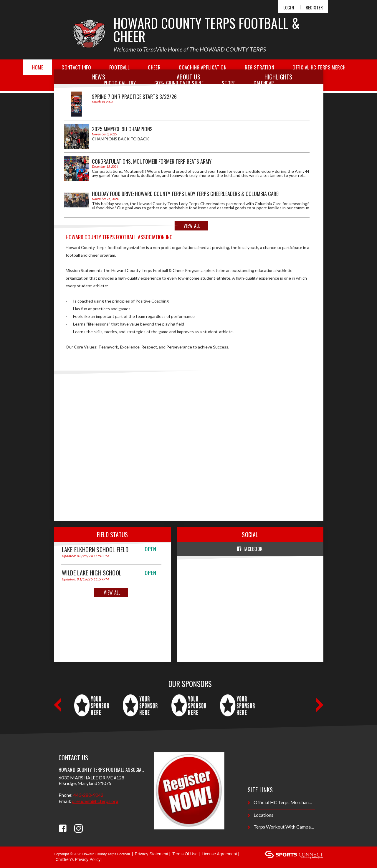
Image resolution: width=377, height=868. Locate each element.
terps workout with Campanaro (281, 827)
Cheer (154, 67)
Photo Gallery (120, 83)
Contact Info (76, 67)
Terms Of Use (185, 854)
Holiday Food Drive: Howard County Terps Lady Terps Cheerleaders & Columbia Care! (186, 194)
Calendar (264, 83)
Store (229, 83)
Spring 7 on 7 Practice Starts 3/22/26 (134, 97)
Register (314, 8)
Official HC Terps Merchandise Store (281, 803)
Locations (261, 815)
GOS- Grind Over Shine (179, 83)
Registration (259, 67)
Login (289, 8)
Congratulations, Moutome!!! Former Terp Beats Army (152, 161)
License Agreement (219, 854)
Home (38, 67)
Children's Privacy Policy (78, 859)
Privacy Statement (152, 854)
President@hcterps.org (95, 801)
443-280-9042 (88, 795)
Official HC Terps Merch (319, 67)
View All (192, 226)
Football (119, 67)
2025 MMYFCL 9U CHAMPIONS (122, 129)
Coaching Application (203, 67)
